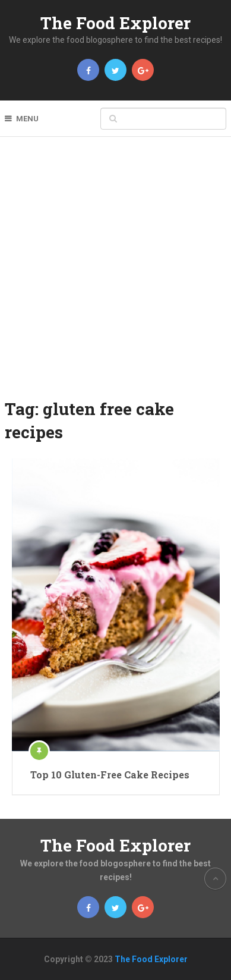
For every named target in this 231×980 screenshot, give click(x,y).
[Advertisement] (115, 276)
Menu (27, 119)
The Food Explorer (115, 23)
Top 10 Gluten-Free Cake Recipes (110, 775)
